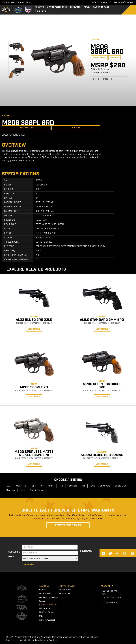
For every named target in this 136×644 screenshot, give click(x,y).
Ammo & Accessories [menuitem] (57, 7)
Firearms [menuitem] (39, 7)
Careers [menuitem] (43, 601)
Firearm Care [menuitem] (45, 608)
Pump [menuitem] (92, 486)
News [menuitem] (87, 7)
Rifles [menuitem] (22, 490)
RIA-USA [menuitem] (96, 7)
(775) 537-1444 (110, 603)
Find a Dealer (99, 58)
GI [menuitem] (26, 486)
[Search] (131, 10)
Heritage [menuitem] (43, 590)
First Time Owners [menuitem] (47, 612)
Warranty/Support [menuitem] (47, 620)
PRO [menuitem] (61, 486)
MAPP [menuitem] (51, 486)
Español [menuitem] (105, 7)
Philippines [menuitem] (40, 11)
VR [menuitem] (83, 486)
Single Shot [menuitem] (121, 486)
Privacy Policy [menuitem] (67, 586)
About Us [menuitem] (44, 586)
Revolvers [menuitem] (72, 486)
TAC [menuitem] (8, 486)
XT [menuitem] (42, 486)
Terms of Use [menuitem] (65, 594)
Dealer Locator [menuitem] (45, 594)
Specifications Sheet (102, 79)
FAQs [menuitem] (41, 616)
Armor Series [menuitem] (36, 490)
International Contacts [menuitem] (49, 597)
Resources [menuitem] (75, 7)
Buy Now (115, 58)
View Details (34, 329)
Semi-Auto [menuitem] (105, 486)
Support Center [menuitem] (48, 605)
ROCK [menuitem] (18, 486)
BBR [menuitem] (34, 486)
